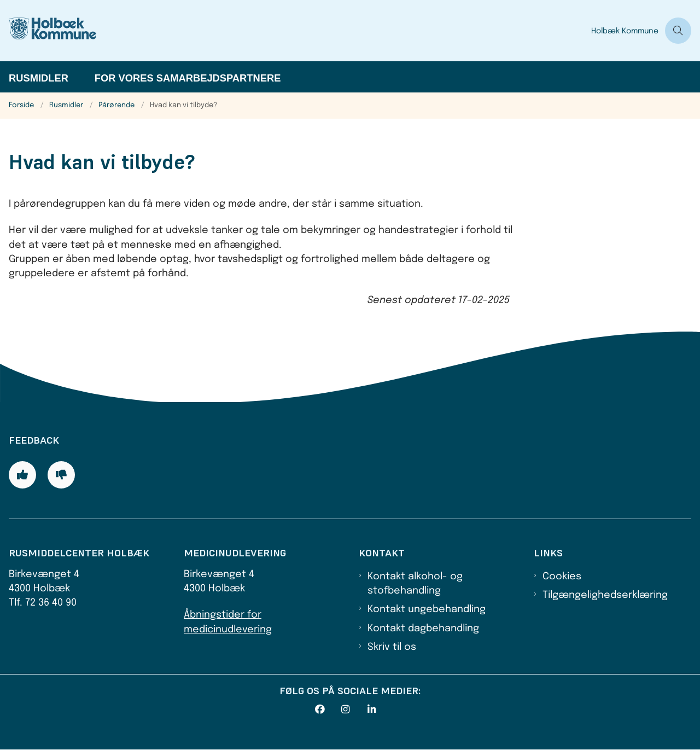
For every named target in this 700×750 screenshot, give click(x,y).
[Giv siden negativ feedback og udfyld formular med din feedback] (61, 475)
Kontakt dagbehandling (423, 629)
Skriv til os (392, 647)
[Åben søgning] (678, 31)
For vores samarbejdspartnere (188, 78)
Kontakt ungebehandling (427, 609)
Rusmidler (39, 78)
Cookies (562, 577)
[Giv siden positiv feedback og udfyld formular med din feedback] (22, 475)
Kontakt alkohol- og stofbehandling (415, 584)
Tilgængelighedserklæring (605, 595)
